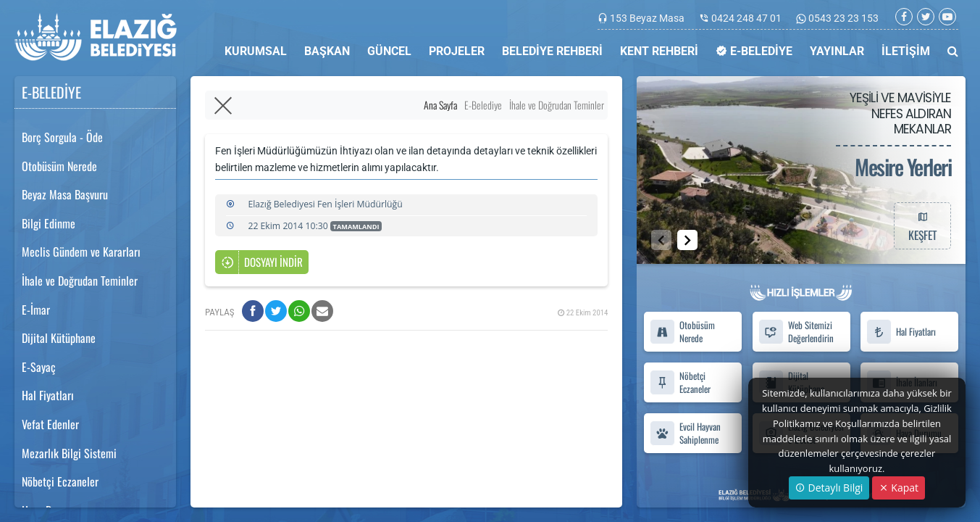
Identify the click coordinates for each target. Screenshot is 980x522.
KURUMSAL (256, 51)
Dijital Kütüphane (59, 338)
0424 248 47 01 (746, 18)
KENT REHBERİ (659, 51)
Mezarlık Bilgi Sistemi (69, 453)
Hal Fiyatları (48, 395)
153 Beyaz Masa (647, 18)
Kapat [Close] (899, 488)
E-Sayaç (39, 367)
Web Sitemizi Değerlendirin (795, 332)
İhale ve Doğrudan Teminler (80, 281)
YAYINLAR (837, 51)
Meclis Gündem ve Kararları (81, 252)
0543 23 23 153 (842, 18)
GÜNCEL (389, 51)
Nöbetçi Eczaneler (60, 481)
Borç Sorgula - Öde (62, 137)
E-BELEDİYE (754, 51)
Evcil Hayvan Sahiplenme (685, 433)
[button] (687, 240)
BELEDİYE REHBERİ (552, 51)
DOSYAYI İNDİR (262, 262)
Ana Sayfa (440, 105)
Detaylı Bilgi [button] (829, 488)
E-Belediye (483, 105)
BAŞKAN (327, 51)
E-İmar (36, 310)
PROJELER (457, 51)
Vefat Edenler (50, 424)
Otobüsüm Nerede (59, 166)
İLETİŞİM (906, 51)
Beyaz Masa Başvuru (65, 194)
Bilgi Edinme (49, 223)
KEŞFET (922, 225)
